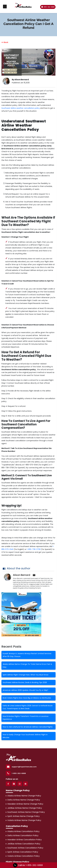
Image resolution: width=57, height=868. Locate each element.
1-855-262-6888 (48, 7)
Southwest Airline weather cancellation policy (21, 108)
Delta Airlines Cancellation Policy (22, 835)
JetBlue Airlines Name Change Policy (24, 808)
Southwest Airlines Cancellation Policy (25, 848)
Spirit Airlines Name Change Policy (23, 816)
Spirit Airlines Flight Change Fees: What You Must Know (25, 675)
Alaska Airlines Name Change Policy (23, 796)
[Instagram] (20, 784)
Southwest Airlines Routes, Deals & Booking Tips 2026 (25, 682)
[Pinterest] (25, 784)
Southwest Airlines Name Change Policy (25, 812)
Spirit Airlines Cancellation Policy (22, 852)
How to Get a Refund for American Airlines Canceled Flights (28, 727)
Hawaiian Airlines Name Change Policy (25, 804)
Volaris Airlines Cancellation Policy (23, 856)
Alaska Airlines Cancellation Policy (23, 831)
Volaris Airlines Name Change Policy (23, 820)
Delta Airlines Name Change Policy (23, 800)
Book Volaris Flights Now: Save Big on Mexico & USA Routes (27, 698)
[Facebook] (8, 784)
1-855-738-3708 (34, 549)
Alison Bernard (22, 575)
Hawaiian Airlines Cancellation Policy (24, 840)
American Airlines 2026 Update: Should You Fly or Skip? (25, 690)
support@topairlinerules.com (24, 767)
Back (5, 42)
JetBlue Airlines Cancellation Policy (23, 844)
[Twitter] (14, 784)
